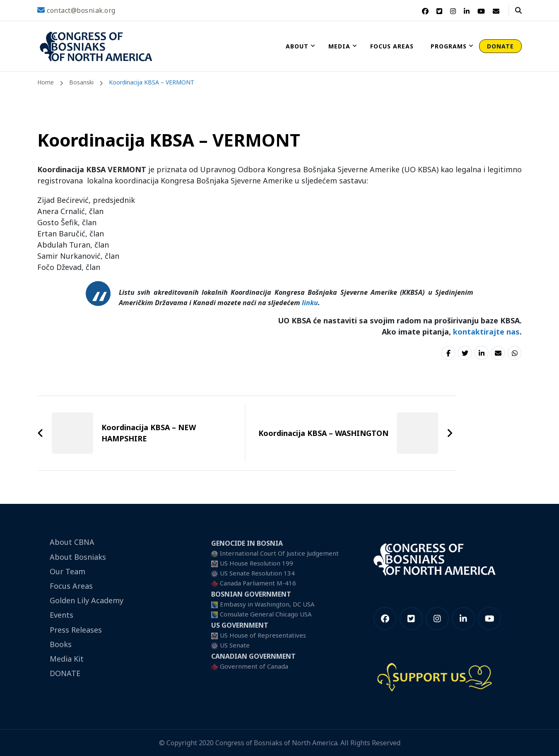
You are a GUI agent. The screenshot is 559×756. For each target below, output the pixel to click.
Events (61, 615)
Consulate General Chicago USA (266, 614)
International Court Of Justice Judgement (279, 553)
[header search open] (518, 10)
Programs (449, 46)
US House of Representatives (263, 635)
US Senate (235, 645)
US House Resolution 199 (257, 563)
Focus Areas (392, 46)
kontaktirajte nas (486, 332)
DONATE (500, 46)
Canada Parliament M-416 (258, 583)
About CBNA (72, 542)
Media (339, 46)
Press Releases (76, 630)
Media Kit (67, 659)
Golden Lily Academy (87, 600)
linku (310, 303)
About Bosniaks (78, 557)
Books (61, 644)
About (297, 46)
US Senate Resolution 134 (257, 573)
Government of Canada (254, 666)
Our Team (67, 571)
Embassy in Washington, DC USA (267, 604)
